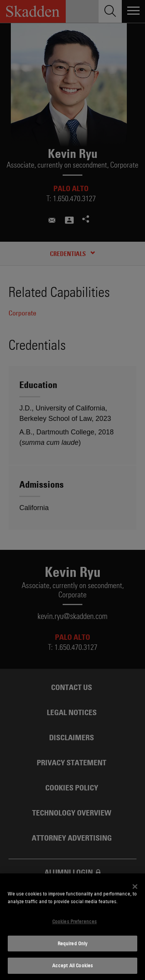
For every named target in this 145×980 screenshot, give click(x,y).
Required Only (73, 943)
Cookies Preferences (74, 921)
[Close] (135, 887)
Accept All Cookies (72, 965)
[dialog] (72, 927)
